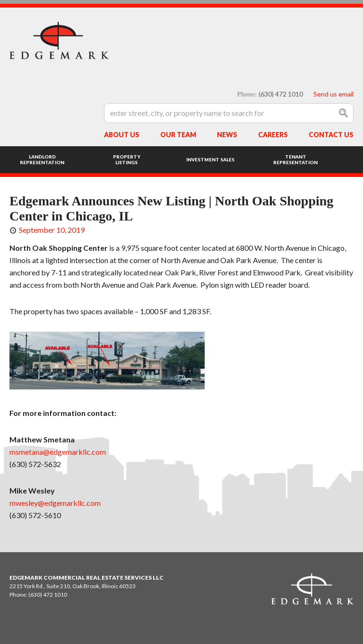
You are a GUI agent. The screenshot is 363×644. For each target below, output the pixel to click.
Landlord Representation (42, 159)
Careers (273, 135)
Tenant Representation (295, 159)
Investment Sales (210, 159)
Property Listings (127, 159)
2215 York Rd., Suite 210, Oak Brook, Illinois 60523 (73, 586)
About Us (122, 135)
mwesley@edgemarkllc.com (55, 503)
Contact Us (331, 135)
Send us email (333, 94)
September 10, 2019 (52, 230)
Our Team (178, 135)
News (227, 135)
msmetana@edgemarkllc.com (58, 452)
